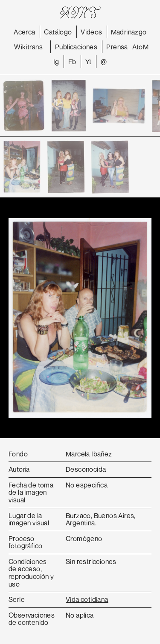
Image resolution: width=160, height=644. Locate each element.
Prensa (117, 47)
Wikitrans (28, 47)
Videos (91, 32)
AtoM (141, 47)
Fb (72, 62)
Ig (56, 62)
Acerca (24, 32)
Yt (89, 62)
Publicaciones (76, 47)
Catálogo (58, 32)
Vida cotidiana (87, 599)
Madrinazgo (129, 32)
